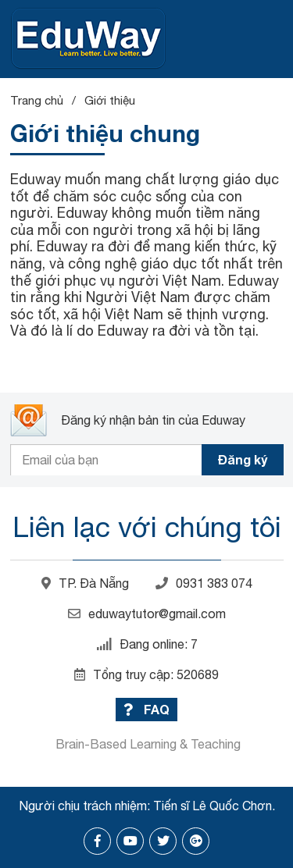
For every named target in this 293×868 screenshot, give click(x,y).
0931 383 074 (204, 583)
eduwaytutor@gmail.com (147, 614)
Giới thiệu (110, 100)
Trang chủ (37, 100)
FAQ (146, 709)
